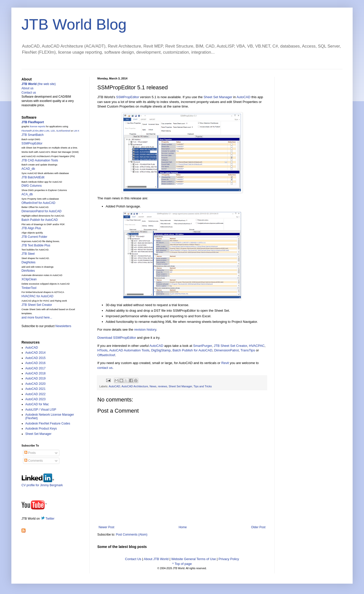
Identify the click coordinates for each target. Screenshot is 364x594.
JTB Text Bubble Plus (36, 245)
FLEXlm (35, 131)
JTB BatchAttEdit (33, 177)
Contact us (29, 93)
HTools (102, 350)
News (153, 386)
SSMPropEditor (128, 97)
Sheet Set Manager (218, 97)
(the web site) (39, 84)
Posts (30, 453)
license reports (38, 126)
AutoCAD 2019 (35, 378)
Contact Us (133, 559)
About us (27, 88)
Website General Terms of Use (194, 559)
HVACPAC (257, 346)
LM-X (76, 131)
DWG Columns (32, 186)
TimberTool (29, 288)
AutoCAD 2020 (35, 384)
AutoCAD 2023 (35, 399)
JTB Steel (28, 254)
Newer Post (106, 527)
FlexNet (26, 131)
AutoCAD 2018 (35, 373)
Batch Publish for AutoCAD (192, 350)
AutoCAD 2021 (35, 389)
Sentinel (66, 131)
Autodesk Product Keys (41, 429)
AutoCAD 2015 (35, 358)
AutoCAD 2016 (35, 363)
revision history (145, 330)
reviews (163, 386)
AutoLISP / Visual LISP (41, 410)
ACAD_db (28, 169)
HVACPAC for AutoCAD (37, 296)
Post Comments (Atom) (132, 535)
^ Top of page (182, 564)
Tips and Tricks (203, 386)
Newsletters (63, 326)
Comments (33, 461)
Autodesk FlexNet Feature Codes (48, 423)
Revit (225, 363)
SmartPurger (202, 346)
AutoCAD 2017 (35, 368)
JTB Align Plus (31, 228)
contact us (105, 368)
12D (53, 131)
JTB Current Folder (34, 237)
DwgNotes (28, 262)
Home (183, 527)
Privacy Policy (229, 559)
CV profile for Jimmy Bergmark (42, 483)
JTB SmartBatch (32, 135)
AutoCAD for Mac (37, 404)
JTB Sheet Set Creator (230, 346)
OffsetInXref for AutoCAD (38, 203)
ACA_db (27, 194)
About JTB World (156, 559)
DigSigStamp (161, 350)
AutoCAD (244, 97)
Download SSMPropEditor (117, 338)
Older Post (258, 527)
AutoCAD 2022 (35, 394)
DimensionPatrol (226, 350)
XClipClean (29, 279)
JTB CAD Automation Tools (40, 160)
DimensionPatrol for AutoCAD (41, 211)
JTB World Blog (74, 24)
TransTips (248, 350)
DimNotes (28, 271)
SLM (59, 131)
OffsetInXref (106, 355)
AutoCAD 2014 (35, 353)
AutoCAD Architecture (135, 386)
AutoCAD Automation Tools (129, 350)
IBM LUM (44, 131)
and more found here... (37, 317)
